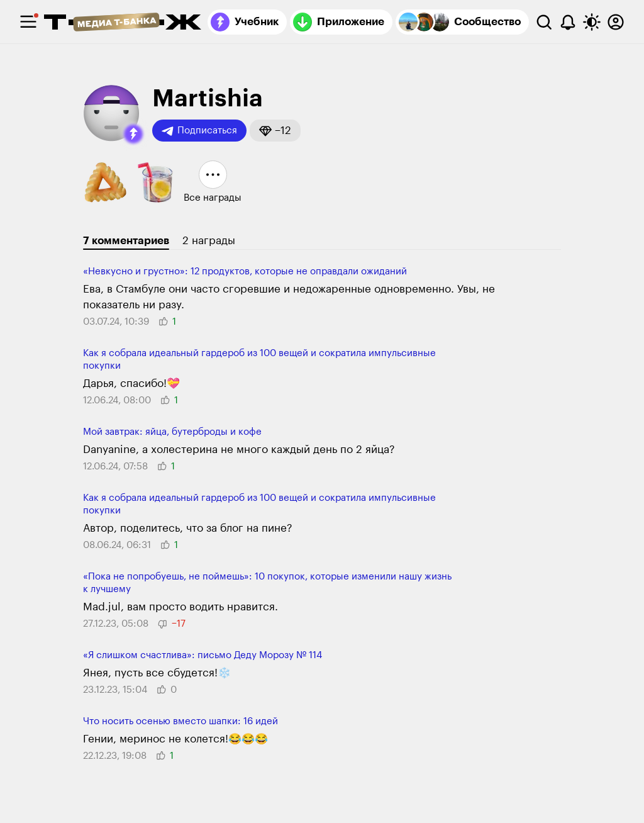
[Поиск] (544, 22)
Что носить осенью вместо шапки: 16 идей (180, 721)
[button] (133, 134)
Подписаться (199, 131)
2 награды (209, 241)
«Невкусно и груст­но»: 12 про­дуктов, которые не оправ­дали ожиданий (245, 272)
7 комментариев (126, 241)
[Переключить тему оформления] (592, 22)
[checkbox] (28, 22)
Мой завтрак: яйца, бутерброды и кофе (172, 432)
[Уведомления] (568, 22)
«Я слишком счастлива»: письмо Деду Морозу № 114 (203, 655)
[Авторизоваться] (616, 22)
